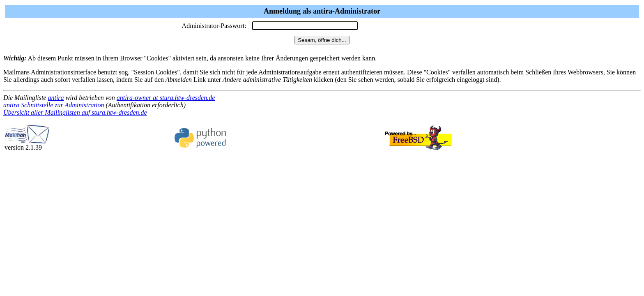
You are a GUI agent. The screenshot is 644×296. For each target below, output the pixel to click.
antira (56, 98)
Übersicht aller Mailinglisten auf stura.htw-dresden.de (75, 112)
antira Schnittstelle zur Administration (54, 105)
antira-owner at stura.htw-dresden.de (166, 98)
